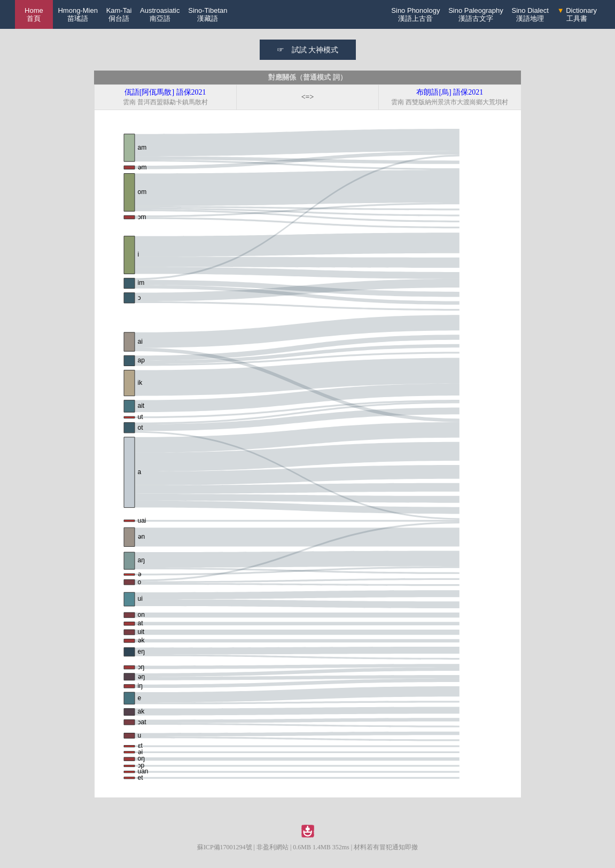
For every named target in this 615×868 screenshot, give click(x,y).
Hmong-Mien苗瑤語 (77, 14)
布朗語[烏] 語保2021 (450, 92)
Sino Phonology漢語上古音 (415, 14)
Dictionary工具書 (577, 14)
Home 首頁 (34, 14)
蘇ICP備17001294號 (225, 847)
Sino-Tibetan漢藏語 (208, 14)
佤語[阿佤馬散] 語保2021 (165, 92)
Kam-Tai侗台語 (119, 14)
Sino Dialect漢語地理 (530, 14)
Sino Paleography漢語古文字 (476, 14)
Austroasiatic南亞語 (160, 14)
